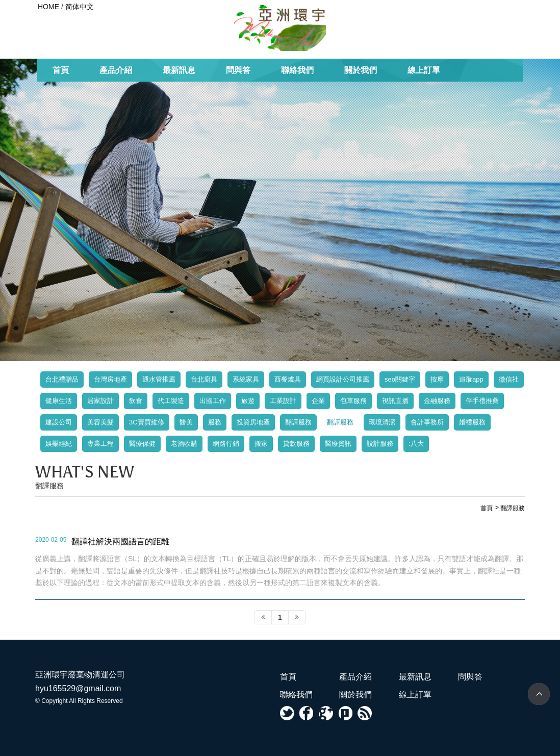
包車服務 (353, 401)
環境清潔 (382, 422)
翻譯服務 (298, 422)
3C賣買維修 (147, 422)
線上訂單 (424, 70)
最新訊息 (179, 70)
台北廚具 (204, 379)
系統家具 (246, 379)
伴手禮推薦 (482, 401)
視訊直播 (395, 401)
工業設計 (283, 401)
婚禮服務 (472, 422)
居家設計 (100, 401)
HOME (48, 7)
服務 (215, 422)
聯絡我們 (297, 70)
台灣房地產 (110, 379)
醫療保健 (142, 444)
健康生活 (59, 401)
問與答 (238, 70)
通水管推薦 (159, 379)
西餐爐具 (288, 379)
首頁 (61, 70)
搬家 (261, 444)
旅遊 (248, 401)
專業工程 (100, 444)
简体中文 (80, 7)
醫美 (186, 422)
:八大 (416, 444)
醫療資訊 (338, 444)
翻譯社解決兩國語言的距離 (120, 541)
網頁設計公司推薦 (343, 379)
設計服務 (380, 444)
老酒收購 (184, 444)
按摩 (437, 379)
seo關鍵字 (400, 379)
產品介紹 (116, 70)
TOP (539, 694)
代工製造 (171, 401)
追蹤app (471, 379)
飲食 (136, 401)
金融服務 (437, 401)
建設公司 (59, 422)
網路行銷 (226, 444)
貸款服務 (296, 444)
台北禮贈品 (62, 379)
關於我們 (361, 70)
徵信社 (509, 379)
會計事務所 (427, 422)
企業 (318, 401)
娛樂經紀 (59, 444)
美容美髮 (100, 422)
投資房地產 (253, 422)
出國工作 (213, 401)
